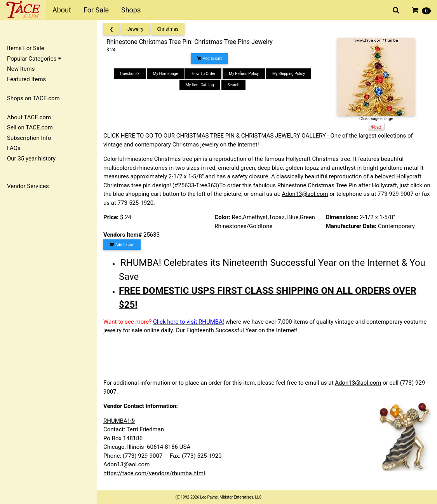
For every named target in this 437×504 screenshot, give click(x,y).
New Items (21, 69)
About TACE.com (29, 117)
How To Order (203, 74)
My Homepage (166, 74)
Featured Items (26, 79)
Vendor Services (28, 186)
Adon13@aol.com (305, 194)
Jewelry (135, 29)
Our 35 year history (31, 159)
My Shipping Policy (289, 74)
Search (234, 85)
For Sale (96, 10)
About (62, 10)
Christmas (168, 29)
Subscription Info (29, 138)
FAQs (14, 148)
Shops (131, 10)
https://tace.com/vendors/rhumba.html (154, 473)
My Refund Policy (244, 74)
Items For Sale (26, 48)
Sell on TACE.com (30, 127)
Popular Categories (34, 59)
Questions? (130, 74)
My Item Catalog (200, 85)
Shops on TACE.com (33, 98)
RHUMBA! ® (119, 421)
